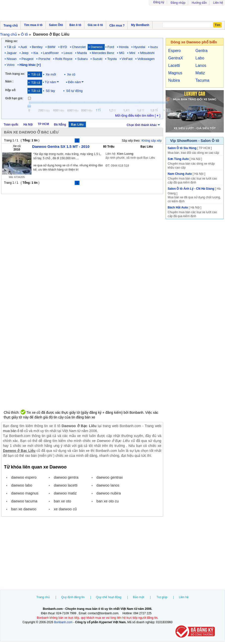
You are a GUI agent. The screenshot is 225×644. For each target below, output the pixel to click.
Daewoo (97, 47)
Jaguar (12, 53)
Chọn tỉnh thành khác (144, 125)
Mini (132, 53)
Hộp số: (11, 90)
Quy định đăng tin (73, 597)
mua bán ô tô (13, 431)
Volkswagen (146, 59)
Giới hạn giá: (14, 98)
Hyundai (139, 47)
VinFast (127, 59)
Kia (36, 53)
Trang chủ (43, 597)
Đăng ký (159, 2)
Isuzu (154, 47)
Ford (111, 47)
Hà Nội (28, 125)
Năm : (9, 81)
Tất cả (11, 47)
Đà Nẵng (60, 125)
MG (122, 53)
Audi (24, 47)
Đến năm (75, 82)
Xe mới (51, 74)
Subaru (82, 59)
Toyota (112, 59)
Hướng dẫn (199, 3)
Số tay (50, 91)
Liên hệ (218, 3)
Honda (124, 47)
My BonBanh (140, 25)
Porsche (44, 59)
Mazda (82, 53)
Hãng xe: (12, 41)
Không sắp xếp (152, 141)
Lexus (68, 53)
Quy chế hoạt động (109, 597)
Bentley (37, 47)
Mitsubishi (147, 53)
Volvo (11, 65)
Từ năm (50, 82)
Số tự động (74, 91)
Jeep (25, 53)
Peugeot (27, 59)
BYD (64, 47)
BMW (51, 47)
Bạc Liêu (77, 125)
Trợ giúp (162, 597)
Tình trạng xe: (15, 74)
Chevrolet (79, 47)
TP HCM (43, 124)
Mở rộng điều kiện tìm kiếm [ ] (138, 116)
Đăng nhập (178, 3)
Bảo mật (138, 597)
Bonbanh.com (63, 622)
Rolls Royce (64, 59)
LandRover (51, 53)
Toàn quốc (11, 125)
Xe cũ (71, 74)
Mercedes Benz (103, 53)
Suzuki (97, 59)
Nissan (12, 59)
